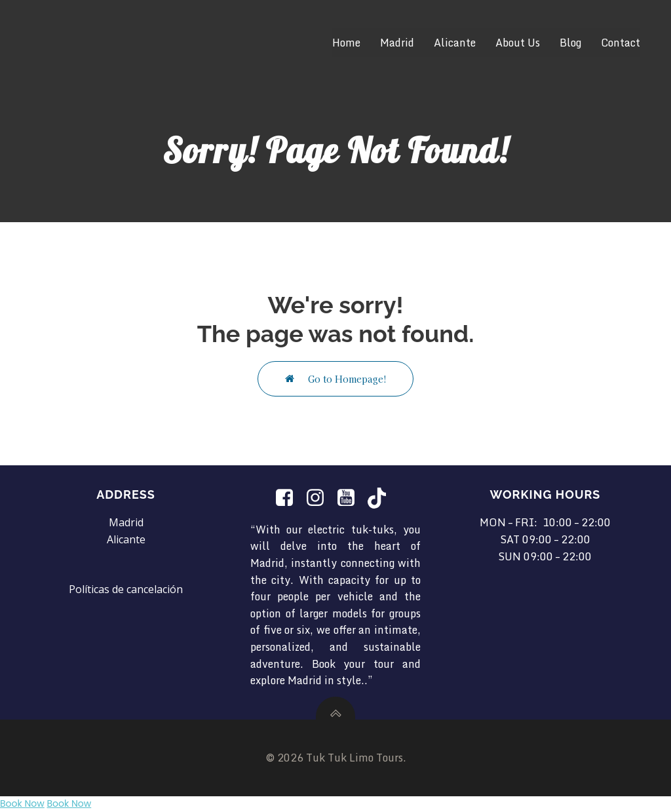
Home (346, 43)
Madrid (397, 43)
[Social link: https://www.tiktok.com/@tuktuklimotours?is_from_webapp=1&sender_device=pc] (382, 498)
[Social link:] (289, 498)
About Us (518, 43)
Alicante (455, 43)
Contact (621, 43)
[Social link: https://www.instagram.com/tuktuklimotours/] (320, 498)
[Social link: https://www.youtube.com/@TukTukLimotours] (351, 498)
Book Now (22, 803)
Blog (570, 43)
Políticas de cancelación (126, 589)
